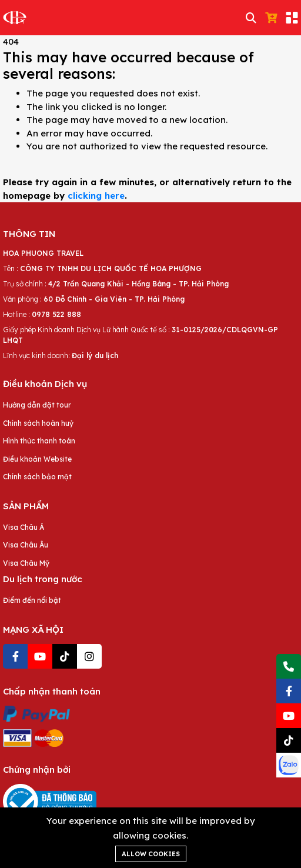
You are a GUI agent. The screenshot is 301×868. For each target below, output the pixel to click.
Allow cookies (151, 854)
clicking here (96, 196)
